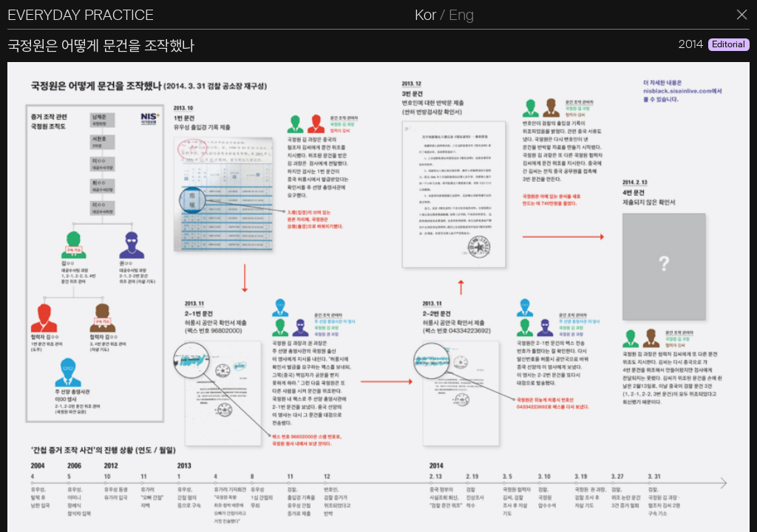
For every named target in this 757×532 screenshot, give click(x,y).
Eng (461, 15)
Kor (425, 15)
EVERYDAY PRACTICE (81, 15)
